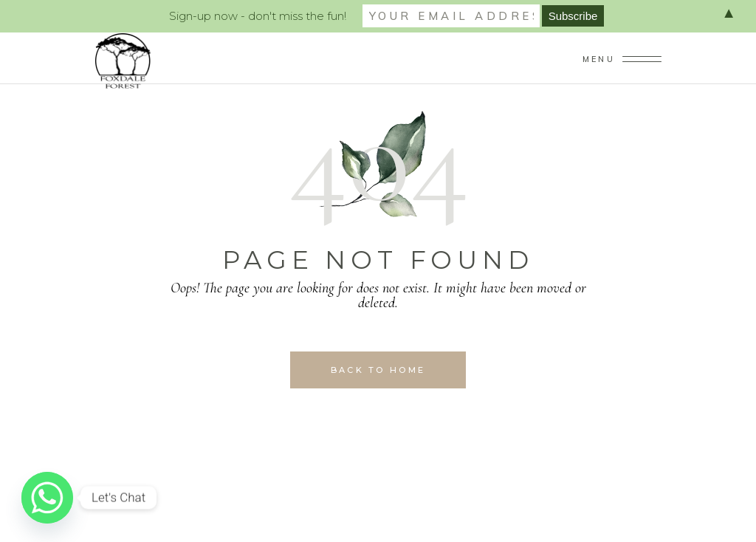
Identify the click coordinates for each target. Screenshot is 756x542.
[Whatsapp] (47, 498)
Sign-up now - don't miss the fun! (258, 16)
